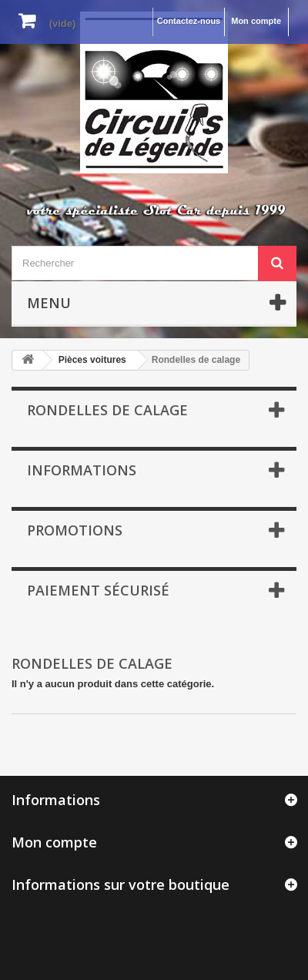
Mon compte (256, 21)
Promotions (75, 530)
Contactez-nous (189, 21)
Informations (82, 470)
